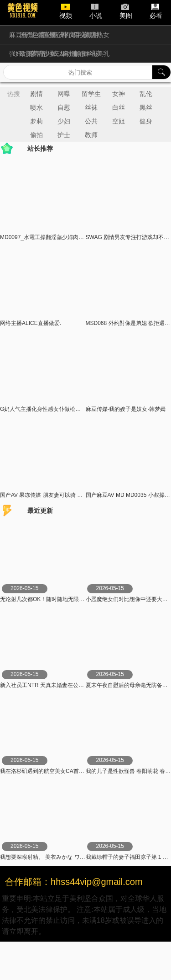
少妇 (64, 121)
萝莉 (36, 121)
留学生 (91, 94)
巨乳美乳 (97, 53)
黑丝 (146, 107)
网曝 (64, 94)
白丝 (119, 107)
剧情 (36, 94)
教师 (91, 135)
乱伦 (146, 94)
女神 (119, 94)
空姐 (119, 121)
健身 (146, 121)
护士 (64, 135)
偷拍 (36, 135)
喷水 (36, 107)
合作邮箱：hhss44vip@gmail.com (74, 882)
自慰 (64, 107)
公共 (91, 121)
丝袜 (91, 107)
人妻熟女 (97, 35)
